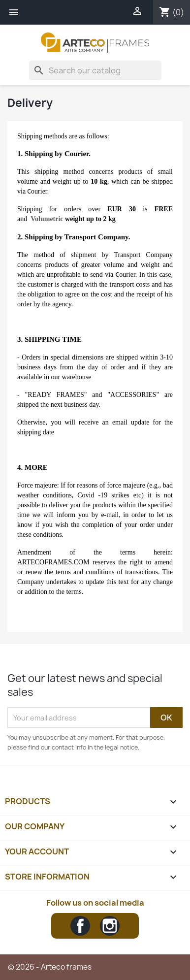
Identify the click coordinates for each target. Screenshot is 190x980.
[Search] (95, 70)
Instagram (110, 926)
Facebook (80, 926)
